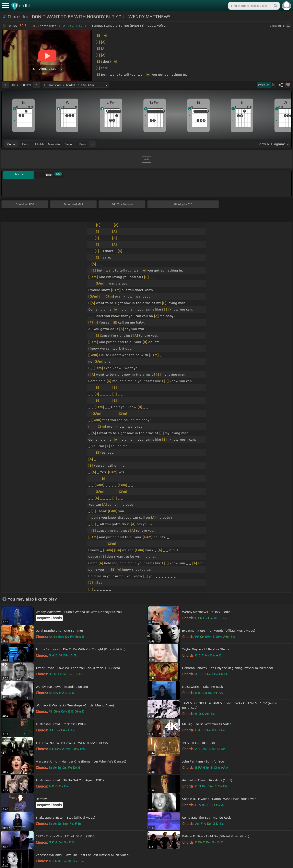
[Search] (275, 6)
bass (83, 144)
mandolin (54, 144)
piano (26, 144)
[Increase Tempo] (37, 85)
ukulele (40, 144)
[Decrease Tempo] (5, 85)
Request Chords (49, 618)
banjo (68, 144)
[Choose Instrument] (92, 144)
